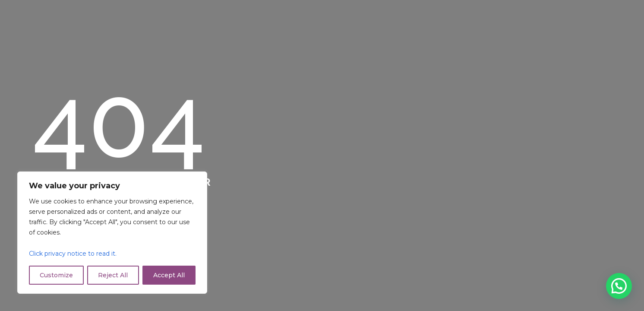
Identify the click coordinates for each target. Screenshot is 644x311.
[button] (619, 286)
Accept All (169, 275)
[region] (112, 233)
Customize (56, 275)
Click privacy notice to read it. (73, 254)
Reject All (113, 275)
